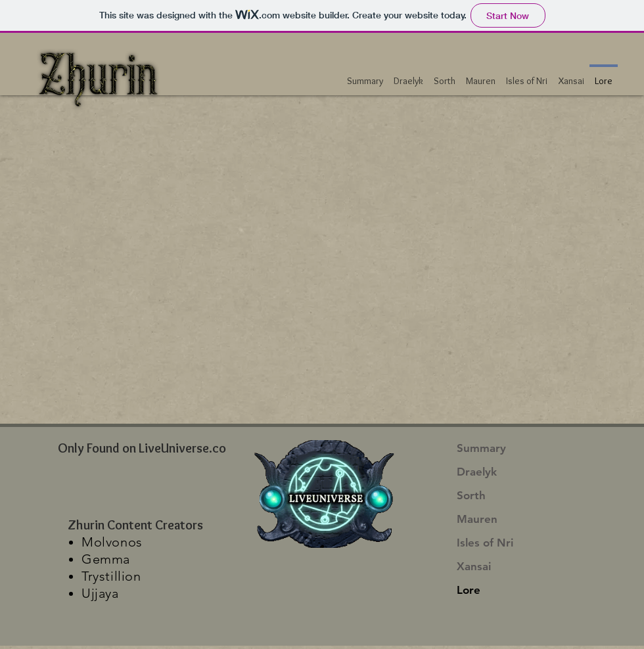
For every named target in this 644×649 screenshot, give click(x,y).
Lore (469, 590)
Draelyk (477, 472)
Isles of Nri (485, 543)
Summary (481, 448)
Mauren (477, 519)
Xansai (474, 566)
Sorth (471, 495)
